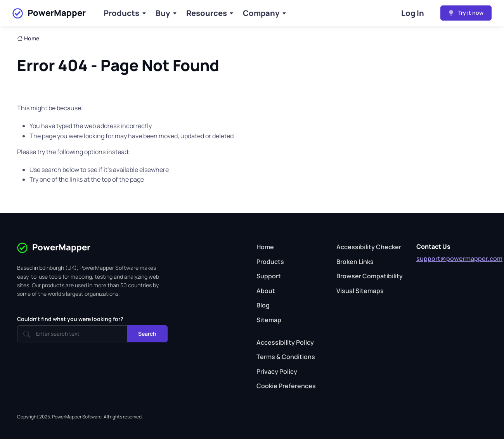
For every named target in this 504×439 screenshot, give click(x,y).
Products (121, 13)
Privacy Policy (277, 371)
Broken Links (355, 262)
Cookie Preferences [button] (286, 386)
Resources (207, 13)
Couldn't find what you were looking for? (70, 319)
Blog (263, 305)
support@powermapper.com (459, 259)
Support (269, 276)
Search (147, 334)
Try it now (466, 13)
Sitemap (269, 320)
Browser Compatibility (370, 276)
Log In (413, 13)
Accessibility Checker (369, 247)
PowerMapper (49, 13)
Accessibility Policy (285, 342)
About (266, 291)
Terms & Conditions (286, 357)
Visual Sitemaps (360, 291)
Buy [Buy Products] (163, 13)
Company (261, 13)
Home (28, 38)
